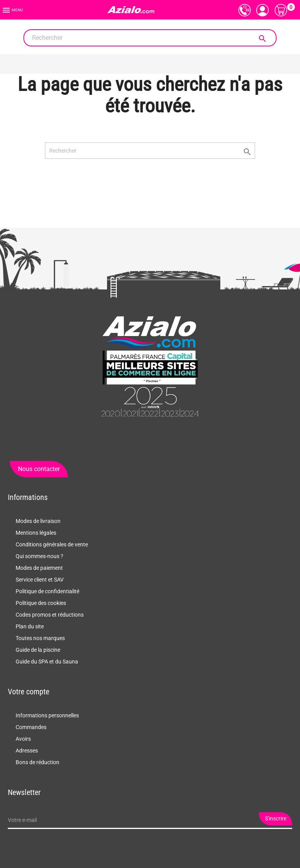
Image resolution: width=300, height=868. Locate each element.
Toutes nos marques (40, 638)
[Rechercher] (150, 38)
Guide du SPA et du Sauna (47, 662)
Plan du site (30, 626)
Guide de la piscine (38, 650)
